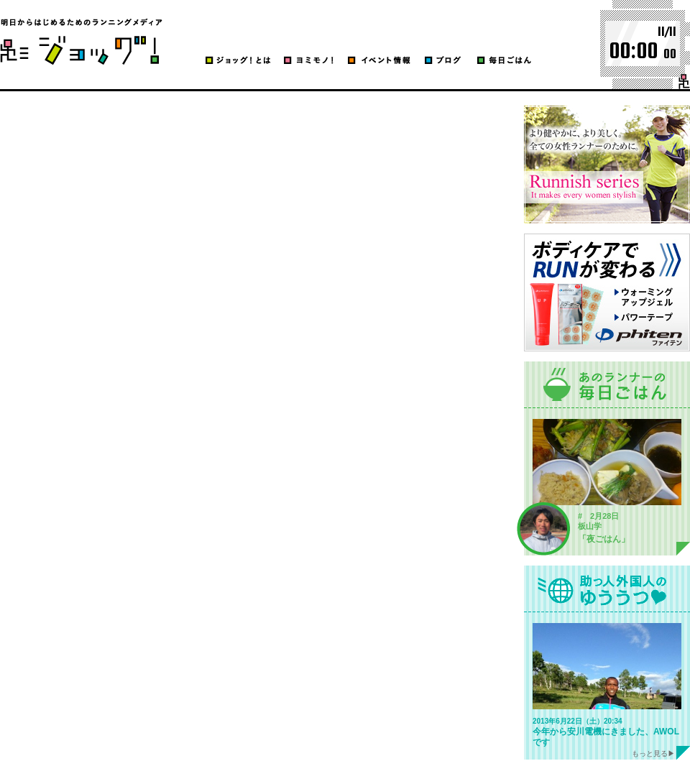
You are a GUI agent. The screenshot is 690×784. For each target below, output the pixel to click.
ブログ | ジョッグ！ (81, 41)
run (684, 82)
